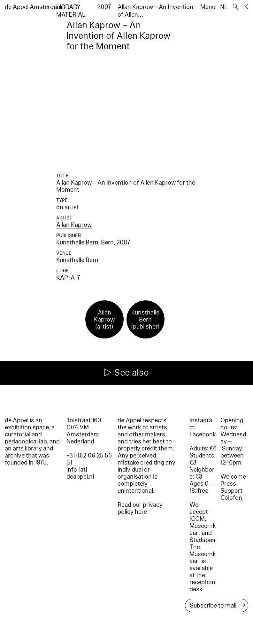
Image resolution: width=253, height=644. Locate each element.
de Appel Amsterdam (34, 7)
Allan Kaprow (74, 225)
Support (231, 491)
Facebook (203, 434)
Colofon (231, 498)
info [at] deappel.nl (80, 473)
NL (224, 7)
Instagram (201, 424)
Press (228, 484)
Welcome (233, 477)
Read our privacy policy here (140, 508)
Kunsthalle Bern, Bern (85, 242)
